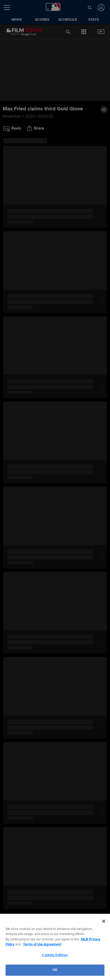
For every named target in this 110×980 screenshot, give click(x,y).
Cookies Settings (55, 955)
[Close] (104, 921)
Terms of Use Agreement (42, 944)
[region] (55, 947)
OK (55, 970)
